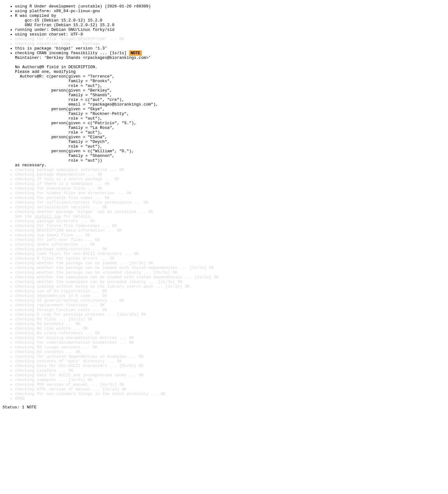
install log (48, 259)
